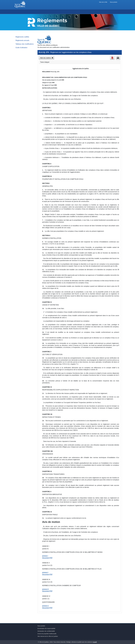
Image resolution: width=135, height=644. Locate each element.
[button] (112, 58)
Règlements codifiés (22, 37)
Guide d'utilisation (22, 48)
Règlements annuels (22, 40)
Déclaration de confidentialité (46, 631)
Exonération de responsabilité (46, 629)
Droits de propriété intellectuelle (47, 634)
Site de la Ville (103, 2)
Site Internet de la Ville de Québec (48, 636)
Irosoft (95, 642)
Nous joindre (114, 2)
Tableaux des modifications (25, 44)
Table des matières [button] (46, 58)
